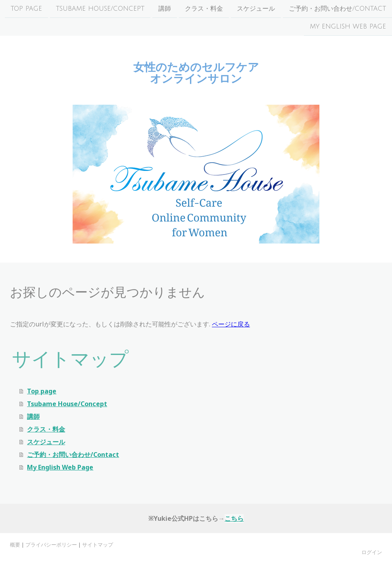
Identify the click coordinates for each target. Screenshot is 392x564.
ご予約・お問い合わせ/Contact (337, 9)
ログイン (372, 552)
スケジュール (256, 9)
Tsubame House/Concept (100, 9)
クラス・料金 (204, 9)
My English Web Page (348, 27)
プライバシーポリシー (51, 545)
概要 (15, 545)
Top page (26, 9)
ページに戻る (231, 324)
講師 (165, 9)
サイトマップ (98, 545)
